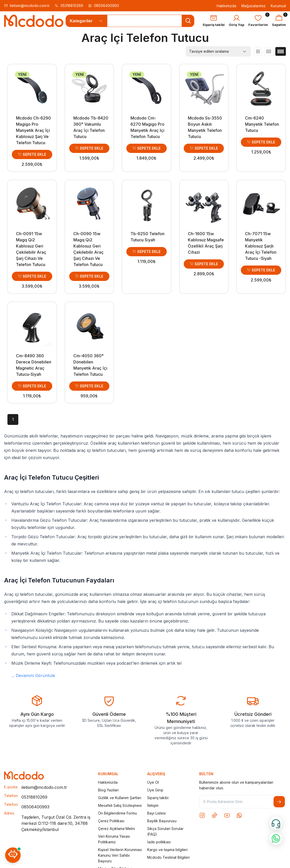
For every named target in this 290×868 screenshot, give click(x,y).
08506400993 (104, 6)
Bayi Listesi (156, 813)
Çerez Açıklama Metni (116, 829)
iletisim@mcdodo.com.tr (27, 6)
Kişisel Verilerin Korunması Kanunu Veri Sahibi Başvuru (120, 855)
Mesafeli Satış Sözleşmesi (120, 805)
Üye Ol (153, 782)
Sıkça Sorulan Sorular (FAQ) (165, 831)
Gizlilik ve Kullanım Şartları (120, 798)
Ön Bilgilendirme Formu (117, 813)
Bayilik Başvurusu (162, 821)
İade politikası (159, 842)
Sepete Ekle (32, 154)
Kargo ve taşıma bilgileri (167, 850)
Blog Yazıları (108, 790)
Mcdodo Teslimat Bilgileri (168, 857)
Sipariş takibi (158, 798)
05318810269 (69, 6)
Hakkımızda (226, 6)
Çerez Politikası (111, 821)
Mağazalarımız (253, 6)
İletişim (153, 805)
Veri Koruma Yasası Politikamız (114, 839)
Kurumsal (278, 6)
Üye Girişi (155, 790)
